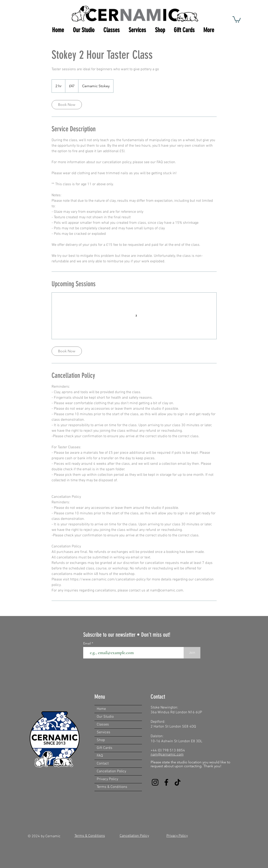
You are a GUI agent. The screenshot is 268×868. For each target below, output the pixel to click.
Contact (103, 764)
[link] (67, 105)
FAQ (100, 756)
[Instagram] (155, 782)
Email (87, 643)
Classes (103, 725)
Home (101, 709)
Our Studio (105, 717)
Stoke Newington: (164, 708)
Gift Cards (105, 748)
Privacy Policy (107, 779)
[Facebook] (166, 782)
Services (104, 732)
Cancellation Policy (111, 771)
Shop (101, 740)
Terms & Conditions (112, 787)
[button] (237, 19)
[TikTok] (178, 782)
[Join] (192, 653)
